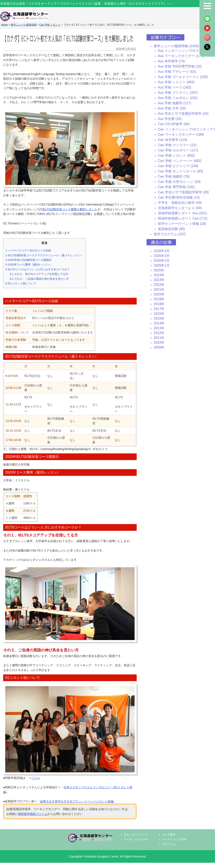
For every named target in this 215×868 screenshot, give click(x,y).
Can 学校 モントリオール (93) (180, 171)
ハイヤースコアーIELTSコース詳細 (28, 251)
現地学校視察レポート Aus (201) (182, 213)
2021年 (159, 290)
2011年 (159, 338)
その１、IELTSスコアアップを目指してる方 (39, 274)
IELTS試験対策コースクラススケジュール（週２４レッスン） (45, 255)
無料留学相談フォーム (33, 814)
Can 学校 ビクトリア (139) (178, 166)
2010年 (159, 343)
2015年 (159, 318)
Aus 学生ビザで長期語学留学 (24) (183, 114)
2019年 (159, 299)
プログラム (169, 844)
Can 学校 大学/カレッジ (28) (179, 182)
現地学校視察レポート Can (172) (183, 218)
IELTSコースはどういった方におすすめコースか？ (38, 269)
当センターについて (136, 835)
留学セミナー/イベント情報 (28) (182, 224)
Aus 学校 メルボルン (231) (178, 98)
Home (4, 25)
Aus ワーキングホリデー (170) (181, 56)
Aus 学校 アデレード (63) (177, 72)
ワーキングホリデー (136, 839)
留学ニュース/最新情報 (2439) (176, 46)
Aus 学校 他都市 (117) (174, 103)
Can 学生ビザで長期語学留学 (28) (183, 192)
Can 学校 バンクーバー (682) (180, 161)
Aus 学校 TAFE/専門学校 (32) (180, 66)
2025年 (159, 270)
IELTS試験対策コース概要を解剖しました (70, 209)
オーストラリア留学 (174, 839)
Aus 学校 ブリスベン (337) (178, 93)
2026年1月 (162, 265)
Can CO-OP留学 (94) (174, 124)
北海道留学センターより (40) (180, 208)
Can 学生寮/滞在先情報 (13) (179, 197)
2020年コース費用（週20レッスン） (29, 265)
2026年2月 (162, 261)
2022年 (159, 285)
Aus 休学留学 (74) (171, 61)
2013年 (159, 328)
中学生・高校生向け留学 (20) (180, 203)
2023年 (159, 280)
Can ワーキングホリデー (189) (181, 135)
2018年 (159, 304)
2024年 (159, 275)
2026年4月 (162, 251)
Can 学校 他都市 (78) (174, 176)
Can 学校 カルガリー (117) (178, 150)
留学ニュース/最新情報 (24, 25)
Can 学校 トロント (50, 25)
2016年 (159, 314)
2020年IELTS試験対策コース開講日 (29, 260)
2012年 (159, 333)
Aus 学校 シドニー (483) (176, 82)
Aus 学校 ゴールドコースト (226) (183, 77)
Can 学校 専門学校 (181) (176, 187)
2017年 (159, 309)
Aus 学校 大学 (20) (172, 108)
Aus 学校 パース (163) (174, 87)
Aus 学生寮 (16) (170, 119)
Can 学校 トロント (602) (176, 156)
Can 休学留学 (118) (173, 140)
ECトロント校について (21, 283)
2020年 (159, 294)
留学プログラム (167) (170, 234)
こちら (36, 778)
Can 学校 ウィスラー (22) (177, 145)
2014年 (159, 323)
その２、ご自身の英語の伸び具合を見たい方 (39, 279)
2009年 (159, 347)
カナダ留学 (169, 835)
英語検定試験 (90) (171, 229)
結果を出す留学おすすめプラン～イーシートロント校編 (77, 801)
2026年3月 (162, 256)
